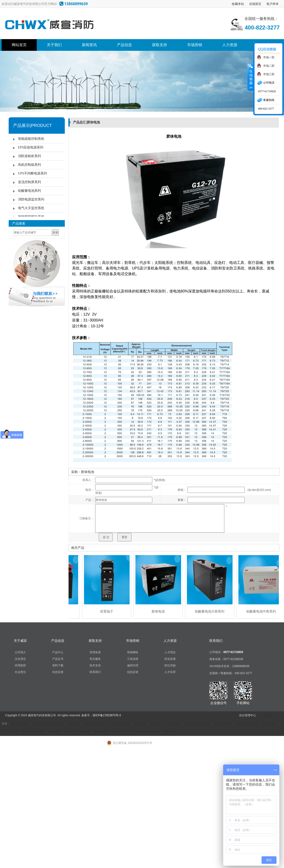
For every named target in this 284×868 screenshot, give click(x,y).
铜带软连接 (141, 724)
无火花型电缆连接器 (96, 724)
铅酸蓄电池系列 (29, 191)
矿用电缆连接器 (121, 724)
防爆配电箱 (157, 724)
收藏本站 (238, 4)
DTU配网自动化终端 (197, 724)
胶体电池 (159, 611)
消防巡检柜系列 (29, 156)
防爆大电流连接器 (34, 732)
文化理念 (20, 659)
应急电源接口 (269, 724)
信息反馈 (58, 672)
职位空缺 (170, 665)
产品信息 (124, 45)
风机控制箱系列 (29, 165)
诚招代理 (133, 665)
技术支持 (95, 665)
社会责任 (20, 672)
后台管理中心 (248, 715)
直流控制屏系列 (29, 182)
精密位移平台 (102, 732)
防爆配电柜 (174, 724)
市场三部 (269, 74)
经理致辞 (20, 665)
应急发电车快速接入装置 (48, 724)
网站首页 (19, 45)
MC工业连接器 (11, 732)
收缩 (251, 77)
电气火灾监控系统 (31, 208)
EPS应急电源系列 (31, 147)
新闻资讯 (89, 45)
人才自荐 (170, 672)
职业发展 (170, 659)
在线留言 (255, 4)
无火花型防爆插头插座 (146, 732)
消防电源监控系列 (31, 199)
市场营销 (195, 45)
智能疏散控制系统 (31, 139)
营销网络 (133, 652)
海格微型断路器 (223, 724)
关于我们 (54, 45)
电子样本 (273, 4)
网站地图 (268, 715)
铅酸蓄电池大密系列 (211, 611)
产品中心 (58, 652)
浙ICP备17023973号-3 (107, 715)
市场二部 (269, 66)
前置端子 (108, 611)
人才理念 (170, 652)
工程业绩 (133, 659)
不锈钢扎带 (73, 724)
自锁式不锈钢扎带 (247, 724)
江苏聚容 (85, 732)
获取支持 (160, 45)
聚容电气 (71, 732)
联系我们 (95, 672)
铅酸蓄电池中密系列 (262, 611)
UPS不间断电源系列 (33, 173)
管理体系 (95, 652)
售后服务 (95, 659)
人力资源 (230, 45)
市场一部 (269, 57)
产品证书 (58, 659)
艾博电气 (169, 732)
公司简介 (20, 652)
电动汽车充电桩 (20, 724)
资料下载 (58, 665)
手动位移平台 (121, 732)
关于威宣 (20, 641)
